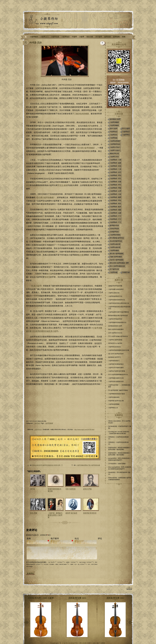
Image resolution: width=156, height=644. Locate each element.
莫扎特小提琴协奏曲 (117, 254)
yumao (110, 458)
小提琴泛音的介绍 (114, 293)
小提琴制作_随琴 (115, 197)
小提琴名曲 (55, 37)
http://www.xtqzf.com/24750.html (84, 430)
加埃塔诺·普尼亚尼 (90, 513)
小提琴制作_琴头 (115, 200)
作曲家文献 (126, 272)
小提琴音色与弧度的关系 (116, 382)
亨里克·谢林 (62, 185)
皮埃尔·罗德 (87, 489)
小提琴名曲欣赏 (115, 247)
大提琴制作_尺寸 (115, 222)
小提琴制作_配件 (115, 207)
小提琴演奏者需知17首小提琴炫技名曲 (88, 465)
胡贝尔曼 (76, 318)
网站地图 (83, 643)
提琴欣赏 (108, 37)
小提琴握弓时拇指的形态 (116, 364)
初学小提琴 (114, 129)
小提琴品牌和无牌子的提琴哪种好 (119, 312)
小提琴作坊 (38, 430)
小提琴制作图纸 (115, 235)
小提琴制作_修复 (115, 163)
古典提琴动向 (114, 232)
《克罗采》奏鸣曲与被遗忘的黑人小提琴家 (55, 515)
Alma (110, 472)
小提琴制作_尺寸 (115, 216)
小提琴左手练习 (115, 147)
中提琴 (74, 37)
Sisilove (111, 478)
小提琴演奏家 (49, 423)
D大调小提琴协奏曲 (86, 148)
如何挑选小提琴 (115, 119)
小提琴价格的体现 (114, 397)
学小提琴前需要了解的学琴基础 (118, 390)
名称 (29, 539)
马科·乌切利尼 (71, 489)
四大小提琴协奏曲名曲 (117, 266)
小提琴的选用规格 (114, 404)
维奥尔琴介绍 (114, 154)
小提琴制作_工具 (115, 169)
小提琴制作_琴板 (115, 188)
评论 (100, 539)
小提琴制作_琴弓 (115, 185)
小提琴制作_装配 (115, 210)
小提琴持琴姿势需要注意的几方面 (119, 350)
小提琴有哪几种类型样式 (116, 289)
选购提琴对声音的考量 (115, 286)
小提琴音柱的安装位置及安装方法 (119, 303)
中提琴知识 (114, 132)
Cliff (109, 437)
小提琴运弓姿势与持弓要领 (117, 371)
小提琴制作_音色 (115, 166)
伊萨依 (90, 126)
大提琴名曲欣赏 (115, 244)
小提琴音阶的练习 (114, 361)
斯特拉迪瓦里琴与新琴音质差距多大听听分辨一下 (47, 465)
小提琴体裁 (114, 272)
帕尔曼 (81, 255)
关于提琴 (99, 37)
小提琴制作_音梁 (115, 182)
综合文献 (90, 37)
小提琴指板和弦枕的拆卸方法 (117, 322)
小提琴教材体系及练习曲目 (117, 394)
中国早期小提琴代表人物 (116, 401)
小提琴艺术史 (114, 157)
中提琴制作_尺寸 (115, 219)
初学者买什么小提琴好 (115, 343)
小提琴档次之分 (113, 408)
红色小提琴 (36, 286)
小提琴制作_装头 (115, 204)
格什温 (49, 274)
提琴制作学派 (114, 225)
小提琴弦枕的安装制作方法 (117, 300)
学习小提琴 (126, 129)
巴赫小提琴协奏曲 (116, 257)
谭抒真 (33, 489)
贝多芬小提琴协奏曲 (117, 260)
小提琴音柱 (114, 135)
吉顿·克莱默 (122, 464)
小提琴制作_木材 (115, 194)
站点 (77, 539)
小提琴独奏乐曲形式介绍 (116, 378)
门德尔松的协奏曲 (82, 114)
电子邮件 (55, 539)
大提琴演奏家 (114, 125)
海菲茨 (47, 277)
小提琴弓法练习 (115, 150)
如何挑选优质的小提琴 (115, 326)
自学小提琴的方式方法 (115, 333)
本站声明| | (76, 643)
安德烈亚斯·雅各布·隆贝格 (118, 434)
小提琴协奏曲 (114, 251)
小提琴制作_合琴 (115, 191)
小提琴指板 (114, 138)
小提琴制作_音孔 (115, 179)
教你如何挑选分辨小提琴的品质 (118, 316)
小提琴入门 (44, 37)
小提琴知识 (65, 37)
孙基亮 (110, 448)
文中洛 (110, 464)
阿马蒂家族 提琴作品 (117, 238)
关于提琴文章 (114, 269)
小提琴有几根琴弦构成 (115, 340)
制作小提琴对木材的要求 (116, 329)
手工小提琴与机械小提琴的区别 (118, 336)
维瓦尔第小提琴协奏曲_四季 (119, 263)
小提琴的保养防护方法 (115, 296)
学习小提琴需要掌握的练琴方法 (118, 375)
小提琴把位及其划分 (115, 347)
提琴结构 (116, 37)
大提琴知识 (126, 132)
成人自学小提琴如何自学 (116, 354)
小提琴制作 (34, 37)
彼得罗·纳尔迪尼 (71, 513)
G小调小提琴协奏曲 (45, 197)
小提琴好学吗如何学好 (115, 319)
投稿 (124, 37)
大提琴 (82, 37)
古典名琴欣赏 (114, 229)
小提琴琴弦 (126, 135)
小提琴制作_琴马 (115, 175)
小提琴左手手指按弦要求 (116, 368)
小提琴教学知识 (115, 144)
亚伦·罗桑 (34, 513)
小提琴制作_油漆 (115, 213)
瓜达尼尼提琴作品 (116, 241)
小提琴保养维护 (115, 141)
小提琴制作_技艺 (115, 172)
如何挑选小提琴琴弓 (115, 357)
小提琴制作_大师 (115, 160)
